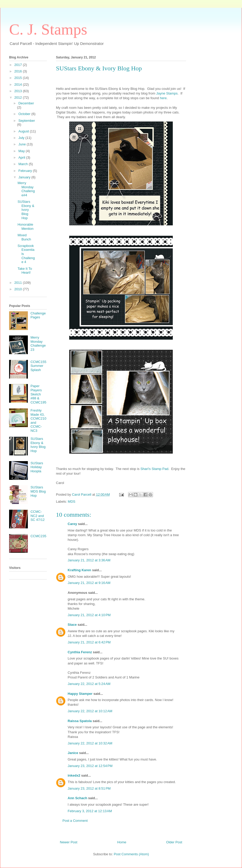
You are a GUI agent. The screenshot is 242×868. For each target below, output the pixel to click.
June (23, 144)
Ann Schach (77, 798)
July (22, 138)
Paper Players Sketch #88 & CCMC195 (38, 394)
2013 (19, 91)
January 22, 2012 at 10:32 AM (90, 743)
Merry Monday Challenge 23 (38, 344)
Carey (72, 524)
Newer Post (69, 842)
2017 (19, 65)
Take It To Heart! (25, 271)
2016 (19, 71)
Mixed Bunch (24, 237)
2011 (19, 283)
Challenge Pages (38, 315)
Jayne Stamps (167, 93)
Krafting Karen (79, 570)
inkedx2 (74, 775)
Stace (72, 625)
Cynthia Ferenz (80, 652)
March (24, 164)
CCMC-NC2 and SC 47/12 (37, 516)
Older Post (174, 842)
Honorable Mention (25, 227)
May (22, 151)
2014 (19, 85)
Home (122, 842)
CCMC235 (38, 536)
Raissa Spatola (80, 721)
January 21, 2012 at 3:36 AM (89, 560)
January (25, 177)
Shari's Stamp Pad (154, 469)
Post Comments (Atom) (131, 854)
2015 (19, 78)
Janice (73, 753)
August (24, 131)
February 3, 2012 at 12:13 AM (90, 811)
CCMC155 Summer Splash (38, 366)
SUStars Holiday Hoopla (37, 467)
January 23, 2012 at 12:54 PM (90, 766)
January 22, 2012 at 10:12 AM (90, 711)
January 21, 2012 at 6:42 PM (89, 642)
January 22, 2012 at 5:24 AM (89, 684)
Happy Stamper (80, 694)
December (26, 103)
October (25, 114)
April (22, 157)
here (163, 98)
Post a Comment (75, 821)
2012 (19, 97)
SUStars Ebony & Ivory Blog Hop (26, 210)
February (26, 171)
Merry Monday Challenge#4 (26, 189)
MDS (72, 502)
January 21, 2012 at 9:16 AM (89, 583)
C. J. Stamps (48, 29)
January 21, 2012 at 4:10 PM (89, 615)
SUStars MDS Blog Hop (38, 491)
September (27, 121)
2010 (19, 289)
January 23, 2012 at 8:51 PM (89, 788)
